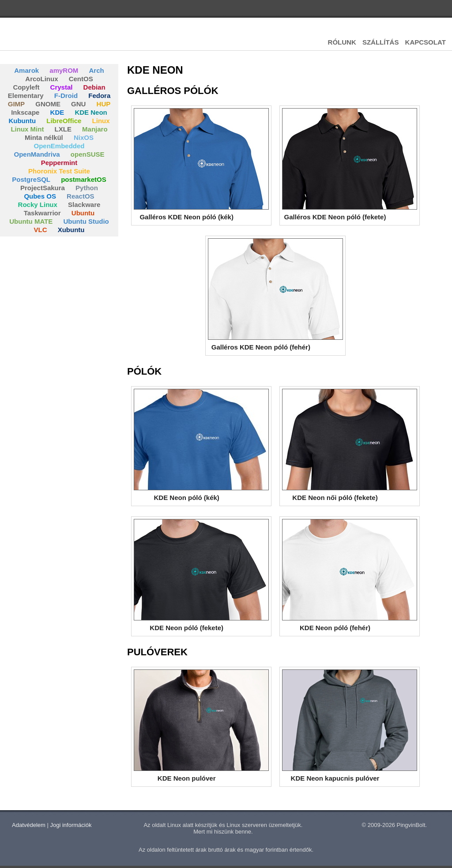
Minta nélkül (44, 137)
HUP (104, 104)
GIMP (16, 104)
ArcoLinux (41, 79)
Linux (101, 121)
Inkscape (25, 112)
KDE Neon (91, 112)
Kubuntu (22, 121)
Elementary (26, 96)
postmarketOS (84, 179)
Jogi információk (71, 825)
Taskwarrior (42, 213)
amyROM (64, 70)
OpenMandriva (37, 154)
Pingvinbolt (49, 40)
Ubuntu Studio (86, 221)
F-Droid (66, 96)
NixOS (84, 137)
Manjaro (95, 129)
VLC (40, 230)
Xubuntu (71, 230)
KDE (57, 112)
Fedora (99, 96)
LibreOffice (64, 121)
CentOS (81, 79)
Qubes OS (40, 196)
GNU (78, 104)
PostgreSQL (31, 179)
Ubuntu (83, 213)
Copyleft (26, 87)
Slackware (84, 205)
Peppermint (59, 163)
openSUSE (88, 154)
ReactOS (81, 196)
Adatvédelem (29, 825)
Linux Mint (27, 129)
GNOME (48, 104)
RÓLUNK (342, 42)
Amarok (26, 70)
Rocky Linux (38, 205)
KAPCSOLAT (426, 42)
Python (87, 188)
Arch (97, 70)
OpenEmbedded (59, 146)
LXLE (63, 129)
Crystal (62, 87)
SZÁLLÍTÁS (381, 42)
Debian (94, 87)
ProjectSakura (43, 188)
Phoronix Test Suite (59, 171)
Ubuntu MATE (31, 221)
